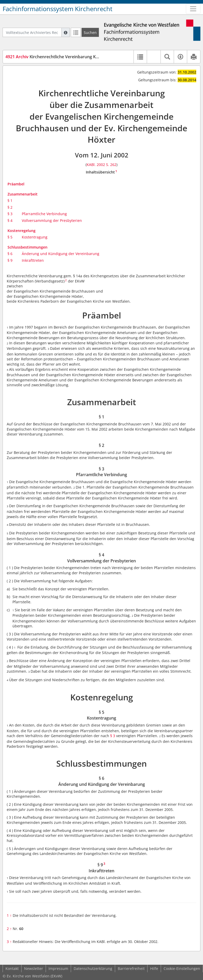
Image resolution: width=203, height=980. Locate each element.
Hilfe (154, 968)
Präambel (16, 184)
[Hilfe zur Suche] (66, 32)
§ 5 (10, 237)
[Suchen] (90, 32)
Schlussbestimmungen (27, 247)
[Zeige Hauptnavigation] (193, 9)
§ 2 (10, 207)
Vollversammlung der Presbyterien (52, 220)
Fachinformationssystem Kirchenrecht (58, 9)
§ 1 (10, 201)
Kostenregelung (22, 231)
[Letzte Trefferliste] (76, 32)
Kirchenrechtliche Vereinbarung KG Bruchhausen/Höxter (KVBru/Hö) (85, 57)
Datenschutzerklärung (93, 968)
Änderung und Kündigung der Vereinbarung (61, 254)
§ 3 (10, 214)
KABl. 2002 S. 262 (101, 165)
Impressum (58, 968)
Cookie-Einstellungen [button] (182, 968)
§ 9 (10, 260)
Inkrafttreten (33, 260)
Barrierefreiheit (131, 968)
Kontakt (12, 968)
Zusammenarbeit (23, 194)
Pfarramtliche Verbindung (44, 214)
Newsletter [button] (34, 968)
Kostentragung (35, 237)
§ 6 (10, 254)
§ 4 (10, 220)
